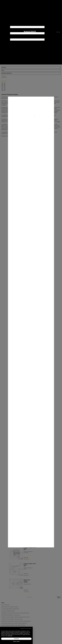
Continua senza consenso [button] (26, 628)
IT (59, 32)
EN (57, 32)
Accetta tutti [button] (16, 639)
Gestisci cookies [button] (16, 641)
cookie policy (10, 636)
